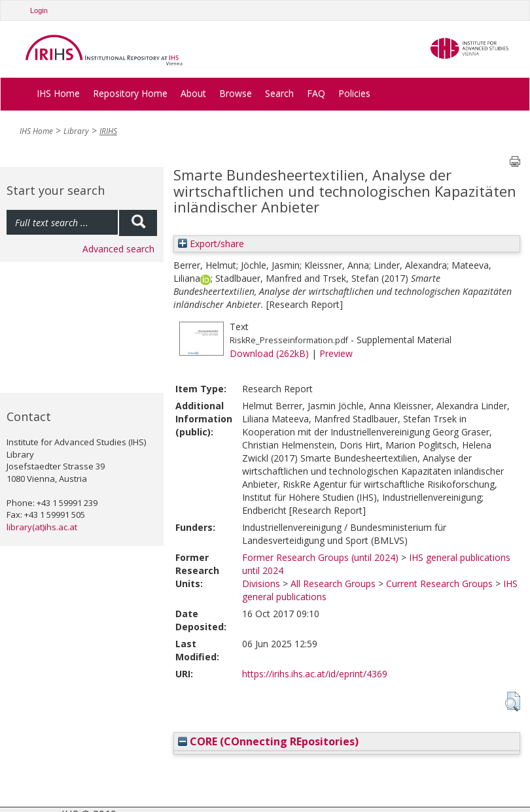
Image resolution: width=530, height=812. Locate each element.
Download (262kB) (269, 353)
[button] (513, 702)
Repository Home (130, 93)
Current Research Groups (439, 584)
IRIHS (108, 131)
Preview (336, 353)
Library (76, 131)
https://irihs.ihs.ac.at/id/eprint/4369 (315, 674)
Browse (236, 93)
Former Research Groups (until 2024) (320, 557)
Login (39, 10)
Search (279, 93)
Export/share (211, 244)
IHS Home (58, 93)
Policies (354, 93)
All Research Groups (333, 584)
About (193, 93)
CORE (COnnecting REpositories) (268, 741)
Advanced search (118, 249)
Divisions (261, 584)
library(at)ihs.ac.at (42, 527)
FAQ (316, 93)
